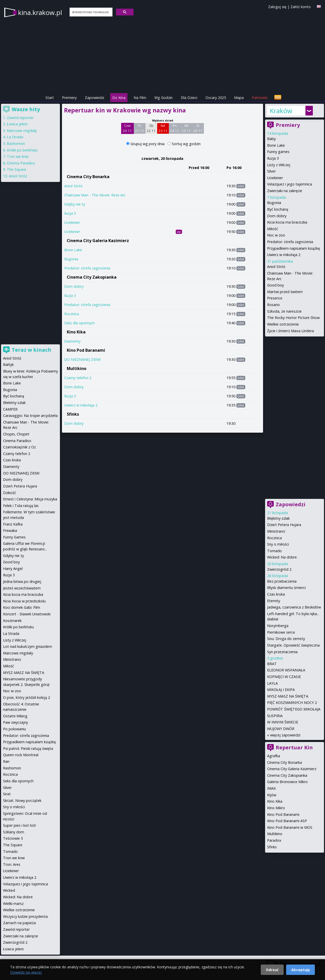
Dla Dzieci (189, 98)
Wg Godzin (164, 98)
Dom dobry (74, 286)
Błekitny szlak (14, 403)
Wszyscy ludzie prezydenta (25, 916)
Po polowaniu (14, 729)
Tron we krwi (18, 156)
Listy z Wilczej (279, 165)
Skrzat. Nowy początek (22, 800)
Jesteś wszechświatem (22, 588)
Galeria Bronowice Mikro (287, 782)
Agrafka (274, 756)
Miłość (273, 229)
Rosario (273, 305)
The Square (17, 169)
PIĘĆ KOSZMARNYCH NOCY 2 (292, 703)
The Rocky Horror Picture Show (293, 318)
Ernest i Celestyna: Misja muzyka (30, 499)
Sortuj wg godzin (186, 144)
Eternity (274, 601)
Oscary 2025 (216, 98)
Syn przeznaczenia (282, 652)
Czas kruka (276, 594)
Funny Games (14, 537)
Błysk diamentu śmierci (286, 588)
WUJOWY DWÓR (281, 729)
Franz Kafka (13, 524)
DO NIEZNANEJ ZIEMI (82, 359)
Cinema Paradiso (21, 163)
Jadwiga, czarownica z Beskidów (294, 607)
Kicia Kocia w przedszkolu (24, 601)
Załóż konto (301, 7)
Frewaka (10, 530)
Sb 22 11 (151, 128)
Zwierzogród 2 (279, 569)
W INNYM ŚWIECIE (283, 722)
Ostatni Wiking (15, 716)
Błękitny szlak (278, 518)
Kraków (281, 111)
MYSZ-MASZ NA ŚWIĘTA (288, 696)
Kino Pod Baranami (86, 350)
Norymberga (278, 626)
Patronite (260, 98)
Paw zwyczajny (15, 722)
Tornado (274, 551)
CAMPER (10, 409)
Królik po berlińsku (22, 150)
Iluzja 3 (70, 213)
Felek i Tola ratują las (21, 506)
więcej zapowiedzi (285, 735)
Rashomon (16, 143)
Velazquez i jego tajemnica (290, 184)
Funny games (278, 152)
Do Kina (119, 98)
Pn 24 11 (175, 128)
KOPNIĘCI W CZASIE (284, 677)
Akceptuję (300, 970)
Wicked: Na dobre (282, 557)
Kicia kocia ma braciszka (287, 222)
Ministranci (276, 531)
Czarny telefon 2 (78, 378)
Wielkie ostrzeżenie (283, 324)
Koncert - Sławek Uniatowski (27, 614)
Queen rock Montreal (21, 755)
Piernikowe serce (281, 632)
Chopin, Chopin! (16, 434)
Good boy (275, 285)
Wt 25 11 (186, 128)
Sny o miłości (278, 544)
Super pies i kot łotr (20, 825)
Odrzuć (272, 970)
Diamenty (72, 341)
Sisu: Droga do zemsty (286, 639)
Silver (271, 171)
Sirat (7, 794)
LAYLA (272, 683)
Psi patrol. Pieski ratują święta (28, 748)
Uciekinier (72, 222)
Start (50, 98)
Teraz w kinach (31, 350)
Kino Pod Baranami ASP (287, 821)
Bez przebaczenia (282, 581)
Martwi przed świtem (285, 292)
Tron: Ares (12, 864)
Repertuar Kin (294, 747)
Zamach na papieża (19, 923)
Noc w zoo (276, 235)
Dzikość (10, 493)
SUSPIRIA (275, 716)
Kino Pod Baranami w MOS (290, 827)
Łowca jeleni (17, 124)
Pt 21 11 (140, 128)
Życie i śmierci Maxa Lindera (290, 331)
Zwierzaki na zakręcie (285, 191)
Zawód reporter (20, 118)
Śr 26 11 (198, 128)
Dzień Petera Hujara (284, 525)
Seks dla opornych (79, 323)
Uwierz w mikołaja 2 (81, 405)
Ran (6, 761)
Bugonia (71, 259)
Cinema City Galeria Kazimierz (98, 241)
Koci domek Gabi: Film (22, 607)
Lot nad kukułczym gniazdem (28, 646)
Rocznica (72, 314)
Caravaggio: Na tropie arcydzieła (30, 416)
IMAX (271, 788)
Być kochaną (278, 209)
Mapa (239, 98)
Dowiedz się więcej (26, 972)
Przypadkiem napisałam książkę (294, 248)
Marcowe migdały (22, 131)
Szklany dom (14, 832)
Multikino (77, 368)
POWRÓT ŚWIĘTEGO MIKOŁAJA (294, 709)
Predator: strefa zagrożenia (87, 268)
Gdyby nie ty (75, 204)
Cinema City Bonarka (88, 177)
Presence (275, 298)
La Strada (15, 137)
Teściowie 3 (13, 838)
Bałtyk (8, 365)
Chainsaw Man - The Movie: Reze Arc (95, 195)
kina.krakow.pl (40, 12)
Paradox (274, 840)
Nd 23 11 (163, 128)
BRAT (272, 664)
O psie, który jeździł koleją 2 (27, 697)
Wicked (9, 890)
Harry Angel (13, 569)
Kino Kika (76, 332)
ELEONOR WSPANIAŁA (286, 670)
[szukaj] (91, 12)
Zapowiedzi (94, 98)
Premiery (69, 98)
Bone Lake (73, 250)
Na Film (140, 98)
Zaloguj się (277, 7)
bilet (241, 186)
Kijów (272, 795)
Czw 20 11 (127, 128)
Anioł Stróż (73, 186)
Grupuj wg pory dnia (148, 144)
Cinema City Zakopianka (92, 277)
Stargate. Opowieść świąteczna (293, 645)
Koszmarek (12, 621)
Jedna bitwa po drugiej (22, 581)
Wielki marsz (13, 903)
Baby (271, 139)
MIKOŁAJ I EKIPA (281, 690)
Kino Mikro (276, 808)
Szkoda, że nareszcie (284, 311)
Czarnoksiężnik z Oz (19, 447)
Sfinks (73, 414)
